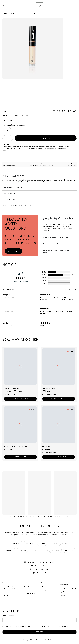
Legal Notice (64, 592)
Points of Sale (27, 583)
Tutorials (6, 592)
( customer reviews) (19, 115)
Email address (8, 616)
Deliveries (25, 587)
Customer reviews (28, 594)
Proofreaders (19, 14)
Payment (25, 590)
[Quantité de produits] (8, 138)
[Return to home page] (39, 5)
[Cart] (75, 5)
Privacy (62, 596)
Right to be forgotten (68, 588)
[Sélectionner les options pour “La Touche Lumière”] (59, 399)
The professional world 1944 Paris (9, 588)
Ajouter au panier (46, 138)
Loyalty (43, 590)
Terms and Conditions (64, 584)
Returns (43, 587)
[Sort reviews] (70, 290)
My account (45, 583)
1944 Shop (6, 14)
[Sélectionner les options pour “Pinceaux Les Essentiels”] (20, 399)
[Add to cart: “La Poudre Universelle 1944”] (20, 457)
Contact (6, 596)
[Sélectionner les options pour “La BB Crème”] (59, 457)
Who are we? (7, 583)
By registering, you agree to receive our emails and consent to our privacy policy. (37, 626)
